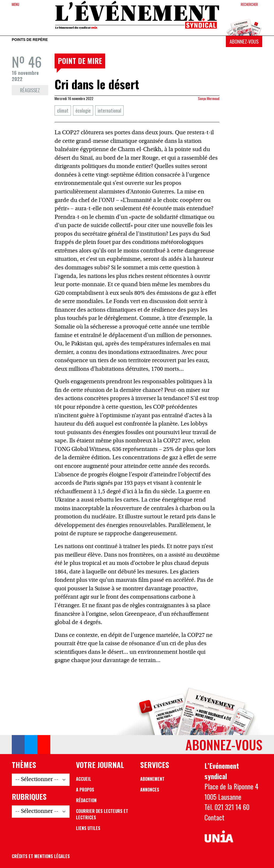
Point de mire (80, 61)
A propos (85, 790)
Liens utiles (88, 828)
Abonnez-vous (244, 41)
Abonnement (152, 779)
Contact (214, 817)
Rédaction (86, 800)
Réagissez (30, 90)
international (109, 110)
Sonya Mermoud (209, 98)
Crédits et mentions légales (41, 856)
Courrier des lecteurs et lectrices (102, 814)
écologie (83, 110)
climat (63, 110)
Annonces (150, 790)
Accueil (84, 779)
